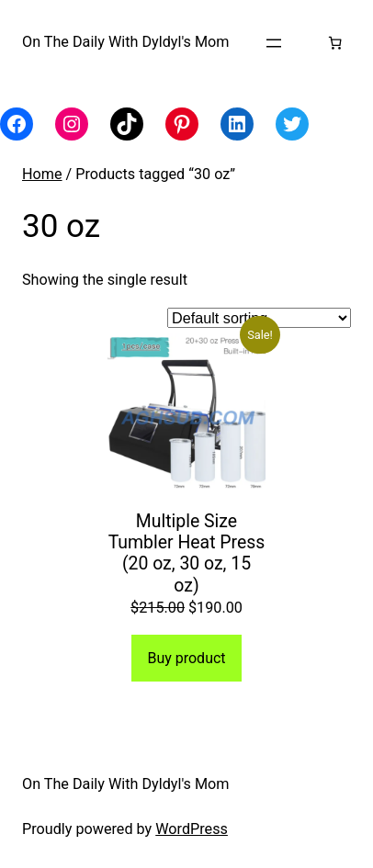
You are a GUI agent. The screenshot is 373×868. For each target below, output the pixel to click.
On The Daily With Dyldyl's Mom (126, 42)
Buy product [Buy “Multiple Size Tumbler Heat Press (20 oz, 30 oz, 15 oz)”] (186, 658)
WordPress (192, 829)
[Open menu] (274, 43)
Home (42, 174)
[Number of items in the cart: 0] (335, 43)
